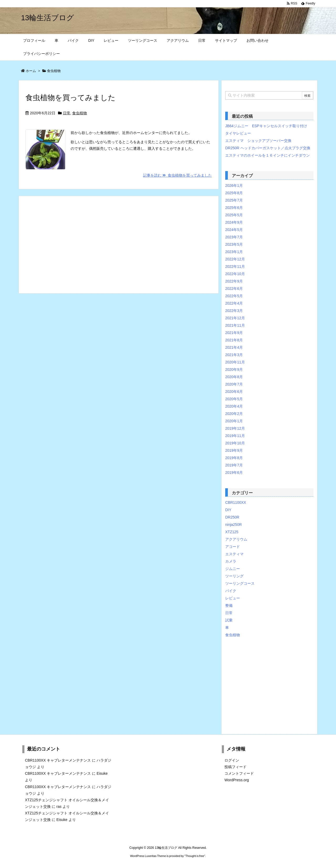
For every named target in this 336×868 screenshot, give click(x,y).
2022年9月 (234, 281)
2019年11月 (235, 436)
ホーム (31, 71)
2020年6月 (234, 392)
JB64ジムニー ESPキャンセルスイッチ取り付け (266, 126)
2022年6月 (234, 289)
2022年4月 (234, 303)
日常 (67, 113)
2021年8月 (234, 340)
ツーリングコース (240, 583)
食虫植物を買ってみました (70, 98)
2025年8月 (234, 193)
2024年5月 (234, 230)
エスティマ (234, 554)
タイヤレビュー (238, 133)
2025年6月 (234, 208)
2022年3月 (234, 311)
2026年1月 (234, 186)
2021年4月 (234, 347)
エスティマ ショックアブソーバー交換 (258, 141)
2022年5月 (234, 296)
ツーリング (234, 576)
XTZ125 (232, 532)
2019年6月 (234, 472)
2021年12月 (235, 318)
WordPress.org (237, 780)
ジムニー (233, 569)
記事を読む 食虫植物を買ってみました (177, 175)
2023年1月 (234, 252)
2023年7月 (234, 237)
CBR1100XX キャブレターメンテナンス (58, 760)
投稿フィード (235, 767)
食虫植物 (80, 113)
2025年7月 (234, 200)
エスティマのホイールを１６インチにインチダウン (267, 155)
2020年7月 (234, 384)
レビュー (233, 598)
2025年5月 (234, 215)
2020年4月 (234, 406)
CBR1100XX (236, 502)
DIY (228, 510)
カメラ (231, 561)
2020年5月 (234, 399)
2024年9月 (234, 222)
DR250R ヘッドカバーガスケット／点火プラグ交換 (268, 148)
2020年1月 (234, 421)
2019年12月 (235, 428)
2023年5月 (234, 244)
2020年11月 (235, 362)
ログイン (232, 760)
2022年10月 (235, 274)
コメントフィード (239, 773)
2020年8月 (234, 377)
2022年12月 (235, 259)
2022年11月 (235, 266)
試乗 (229, 620)
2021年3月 (234, 355)
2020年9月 (234, 369)
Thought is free (195, 856)
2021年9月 (234, 333)
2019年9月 (234, 450)
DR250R (232, 517)
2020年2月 (234, 414)
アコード (233, 547)
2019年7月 (234, 465)
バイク (231, 591)
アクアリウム (236, 539)
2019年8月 (234, 458)
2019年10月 (235, 443)
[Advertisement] (119, 245)
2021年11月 (235, 325)
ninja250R (233, 525)
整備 (229, 605)
